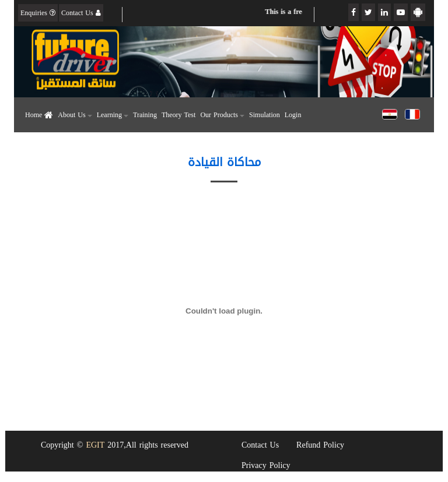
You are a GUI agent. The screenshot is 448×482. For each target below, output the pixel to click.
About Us (75, 115)
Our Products (222, 115)
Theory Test (178, 115)
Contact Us (81, 13)
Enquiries (38, 13)
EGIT (95, 445)
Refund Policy (320, 445)
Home (39, 115)
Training (145, 115)
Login (293, 115)
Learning (113, 115)
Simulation (265, 115)
